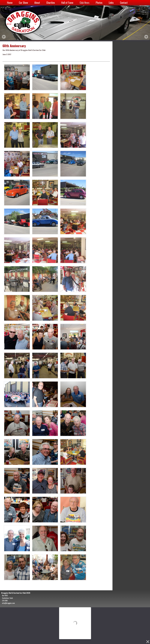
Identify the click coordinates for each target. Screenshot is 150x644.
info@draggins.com (8, 603)
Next (146, 37)
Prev (4, 37)
